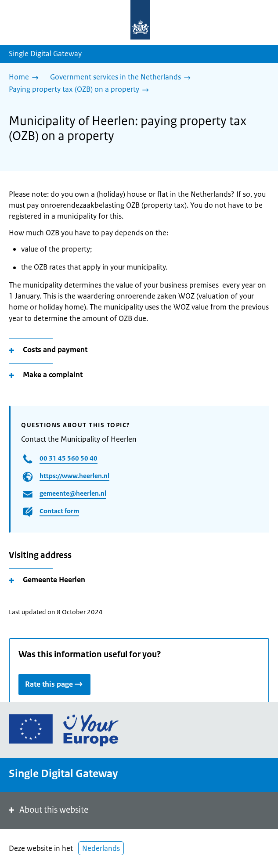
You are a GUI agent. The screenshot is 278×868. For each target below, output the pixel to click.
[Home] (26, 78)
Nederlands (101, 848)
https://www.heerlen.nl (74, 476)
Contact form (59, 511)
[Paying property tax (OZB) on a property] (81, 90)
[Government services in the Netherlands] (123, 78)
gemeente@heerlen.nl (73, 493)
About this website (48, 810)
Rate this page (54, 684)
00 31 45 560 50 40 (69, 458)
